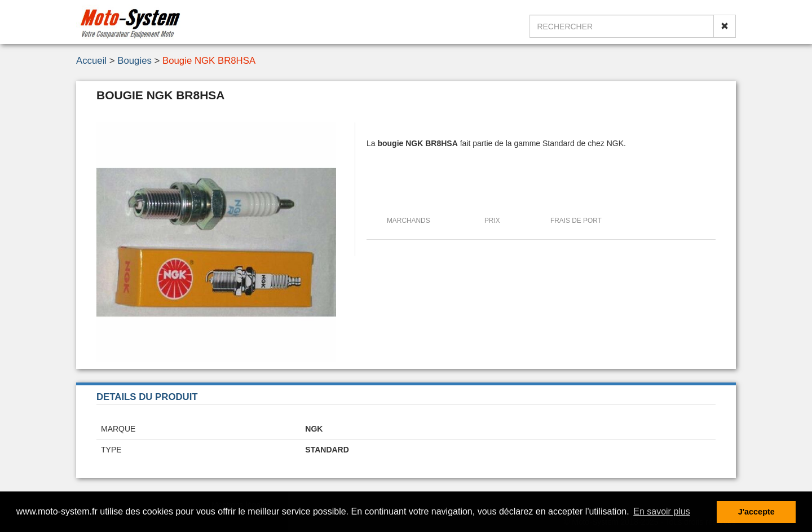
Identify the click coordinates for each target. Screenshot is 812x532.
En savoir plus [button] (662, 511)
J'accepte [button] (756, 512)
